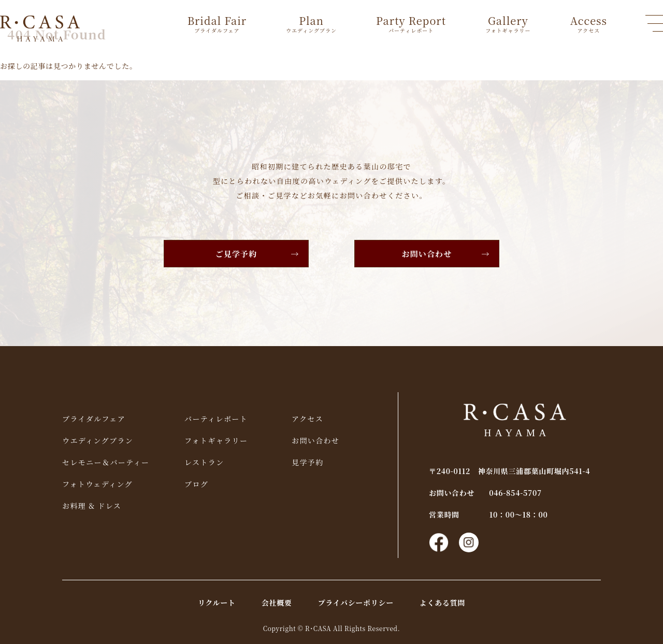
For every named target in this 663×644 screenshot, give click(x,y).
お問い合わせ (427, 254)
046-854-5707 (515, 493)
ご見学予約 (236, 254)
